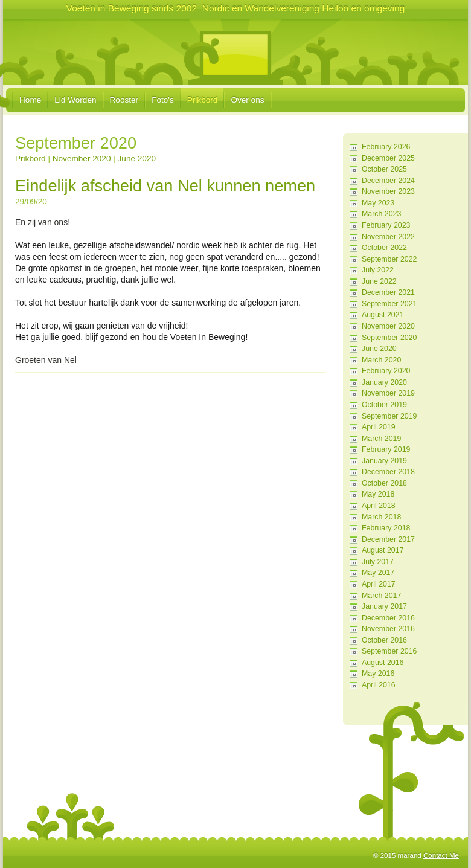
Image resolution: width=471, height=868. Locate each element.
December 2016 (388, 618)
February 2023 (386, 225)
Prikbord (203, 100)
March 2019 (381, 439)
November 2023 (388, 191)
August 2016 (383, 663)
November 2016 (388, 629)
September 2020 (389, 338)
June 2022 (379, 281)
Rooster (124, 100)
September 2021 (389, 304)
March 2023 (381, 214)
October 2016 (384, 640)
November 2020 (388, 326)
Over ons (247, 100)
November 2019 (388, 393)
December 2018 (388, 472)
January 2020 (384, 382)
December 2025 (388, 158)
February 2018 (386, 528)
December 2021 (388, 292)
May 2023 (378, 203)
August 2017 (383, 550)
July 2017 (378, 562)
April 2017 (379, 584)
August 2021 (383, 315)
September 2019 (389, 416)
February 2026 (386, 147)
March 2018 (381, 517)
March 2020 (381, 360)
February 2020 (386, 371)
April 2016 (379, 685)
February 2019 (386, 449)
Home (30, 100)
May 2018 (378, 494)
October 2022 (384, 248)
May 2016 (378, 674)
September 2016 (389, 651)
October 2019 (384, 405)
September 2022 (389, 259)
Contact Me (441, 855)
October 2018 (384, 483)
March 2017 (381, 596)
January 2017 (384, 606)
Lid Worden (75, 100)
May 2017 (378, 573)
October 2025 (384, 169)
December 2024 (388, 181)
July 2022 (378, 270)
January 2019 (384, 461)
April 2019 (379, 427)
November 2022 (388, 237)
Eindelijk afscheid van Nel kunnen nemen (165, 186)
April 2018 (379, 506)
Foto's (163, 100)
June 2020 (379, 349)
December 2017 (388, 539)
